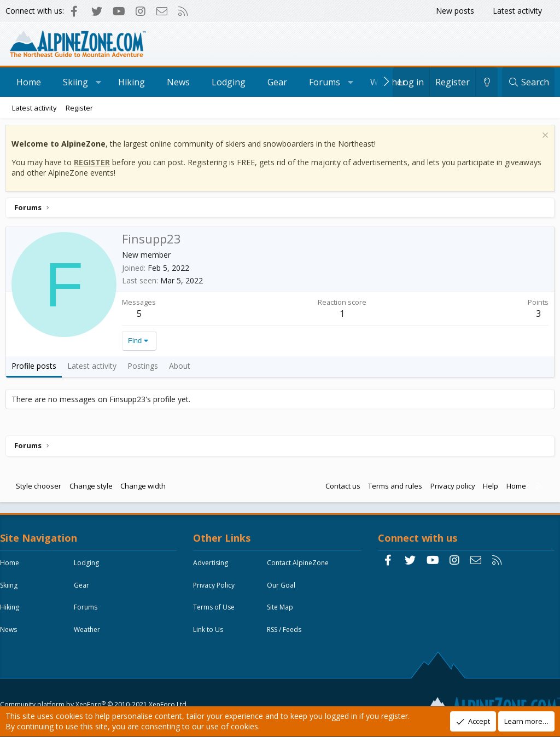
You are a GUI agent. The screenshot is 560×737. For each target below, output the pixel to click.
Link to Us (211, 636)
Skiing (75, 82)
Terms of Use (217, 613)
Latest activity (517, 11)
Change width (146, 489)
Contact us (340, 489)
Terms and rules (392, 489)
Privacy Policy (217, 591)
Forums (325, 82)
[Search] (528, 82)
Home (29, 82)
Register (79, 108)
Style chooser (41, 489)
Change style (94, 489)
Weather (95, 636)
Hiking (132, 82)
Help (488, 489)
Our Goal (284, 591)
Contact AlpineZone (301, 568)
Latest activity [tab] (95, 368)
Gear (277, 82)
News (178, 82)
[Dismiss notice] (541, 139)
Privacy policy (450, 489)
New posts (455, 11)
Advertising (213, 568)
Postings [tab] (145, 368)
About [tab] (182, 368)
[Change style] (487, 82)
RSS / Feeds (287, 636)
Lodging (229, 82)
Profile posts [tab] (37, 368)
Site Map (283, 613)
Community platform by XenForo (96, 680)
